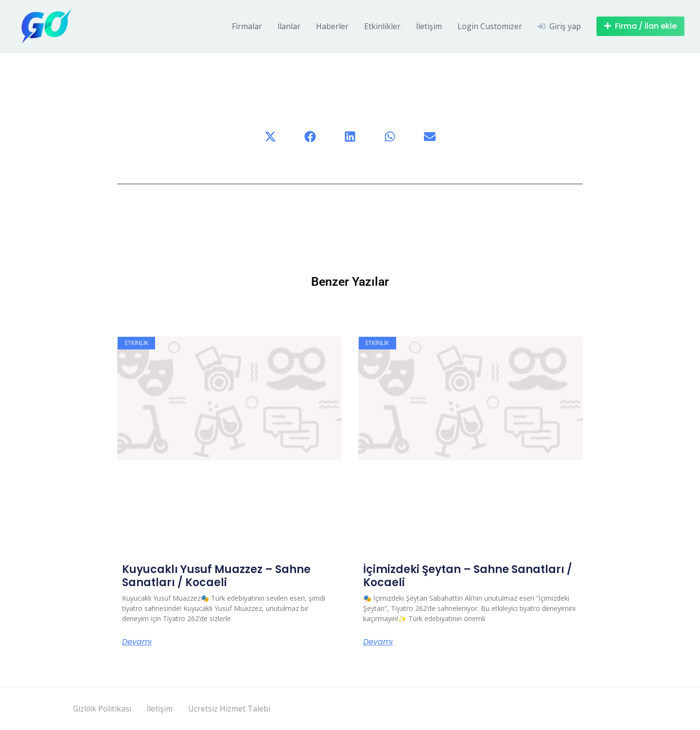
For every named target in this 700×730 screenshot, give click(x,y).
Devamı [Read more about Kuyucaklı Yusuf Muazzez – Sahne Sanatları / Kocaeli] (137, 642)
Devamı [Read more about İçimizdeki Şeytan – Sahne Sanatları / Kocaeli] (378, 642)
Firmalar (247, 26)
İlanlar (289, 26)
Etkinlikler (382, 26)
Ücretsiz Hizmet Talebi (229, 709)
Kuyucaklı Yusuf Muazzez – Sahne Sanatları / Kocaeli (216, 576)
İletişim (429, 26)
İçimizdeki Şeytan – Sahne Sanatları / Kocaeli (468, 576)
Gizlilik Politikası (102, 709)
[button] (270, 137)
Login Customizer (490, 26)
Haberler (332, 26)
